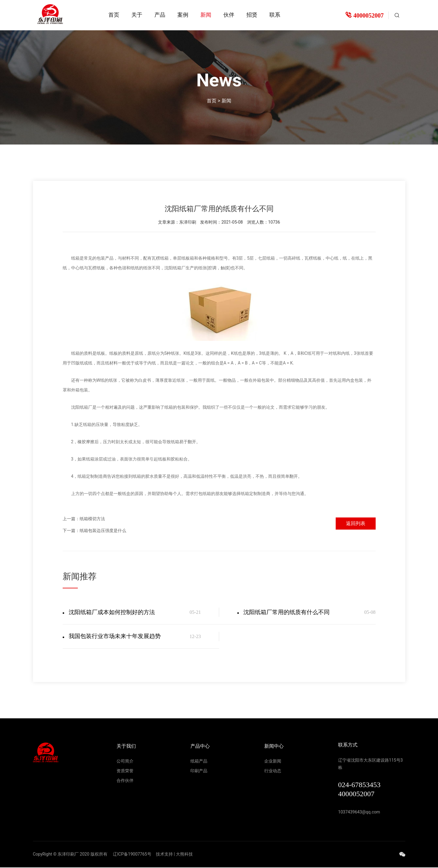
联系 (275, 15)
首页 (114, 15)
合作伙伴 (125, 781)
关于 (137, 15)
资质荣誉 (125, 771)
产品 (160, 15)
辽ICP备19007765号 (132, 855)
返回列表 (354, 522)
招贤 (252, 15)
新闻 (206, 15)
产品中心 (200, 747)
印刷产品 (199, 771)
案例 (183, 15)
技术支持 (164, 855)
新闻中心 (274, 747)
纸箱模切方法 (92, 518)
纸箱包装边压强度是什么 (103, 530)
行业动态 (273, 771)
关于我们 (126, 747)
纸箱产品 (199, 762)
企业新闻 (273, 762)
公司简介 (125, 762)
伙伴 (229, 15)
